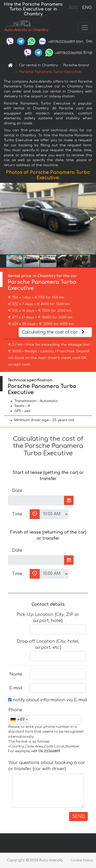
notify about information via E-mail (48, 700)
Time (17, 514)
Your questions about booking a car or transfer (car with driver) (47, 766)
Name (16, 674)
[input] (36, 500)
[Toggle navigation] (85, 28)
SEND (78, 817)
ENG (87, 8)
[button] (91, 219)
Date (17, 491)
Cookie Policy (82, 860)
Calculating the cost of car (54, 332)
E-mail (16, 688)
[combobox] (19, 720)
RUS (73, 8)
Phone (15, 710)
